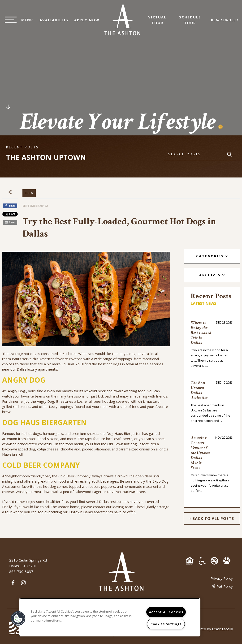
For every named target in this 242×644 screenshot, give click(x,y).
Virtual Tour (160, 22)
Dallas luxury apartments (37, 369)
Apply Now (84, 22)
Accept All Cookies (166, 612)
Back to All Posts (212, 519)
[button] (18, 618)
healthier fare (57, 501)
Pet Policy (222, 586)
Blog (29, 193)
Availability (52, 22)
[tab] (212, 256)
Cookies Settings (166, 624)
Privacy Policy (222, 578)
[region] (110, 617)
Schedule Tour (192, 22)
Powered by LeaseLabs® (212, 629)
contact (99, 507)
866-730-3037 (225, 22)
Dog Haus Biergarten (124, 433)
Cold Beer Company (74, 476)
